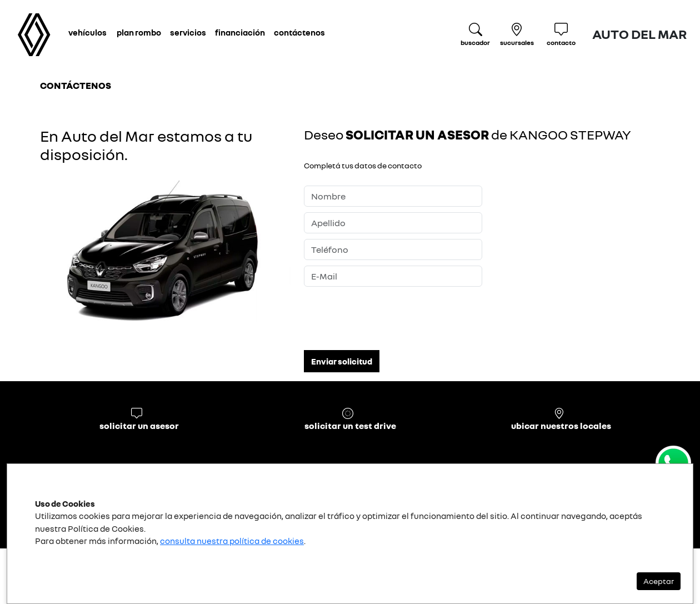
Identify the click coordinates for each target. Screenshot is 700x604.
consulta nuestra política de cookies (232, 541)
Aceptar (659, 581)
